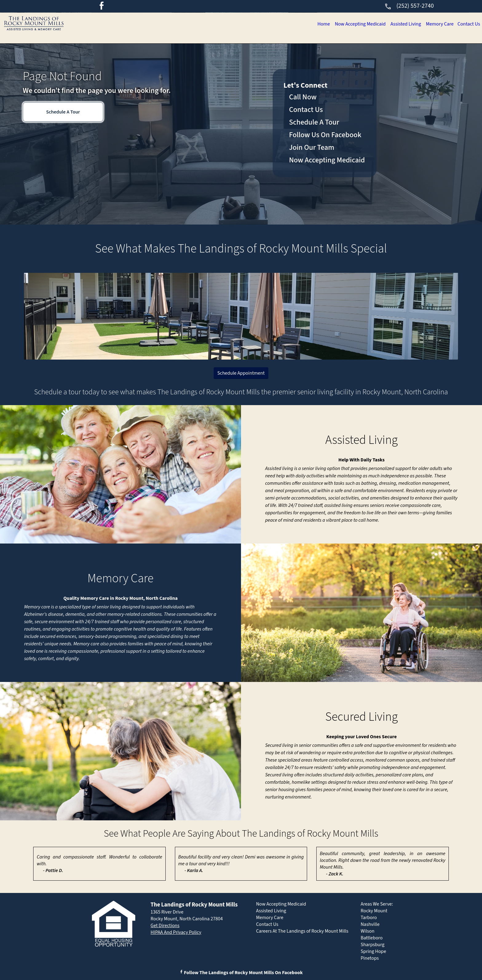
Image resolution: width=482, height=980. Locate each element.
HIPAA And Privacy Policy (176, 932)
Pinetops (370, 958)
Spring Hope (373, 951)
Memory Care (415, 25)
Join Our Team (312, 147)
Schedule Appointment (241, 373)
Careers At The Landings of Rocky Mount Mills (302, 931)
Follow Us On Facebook (325, 135)
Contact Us (461, 25)
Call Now (303, 97)
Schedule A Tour (63, 112)
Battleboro (371, 938)
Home (241, 25)
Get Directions (165, 926)
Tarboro (369, 918)
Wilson (367, 931)
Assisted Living (363, 25)
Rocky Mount (374, 911)
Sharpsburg (372, 945)
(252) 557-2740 (409, 6)
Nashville (370, 924)
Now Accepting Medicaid (296, 25)
